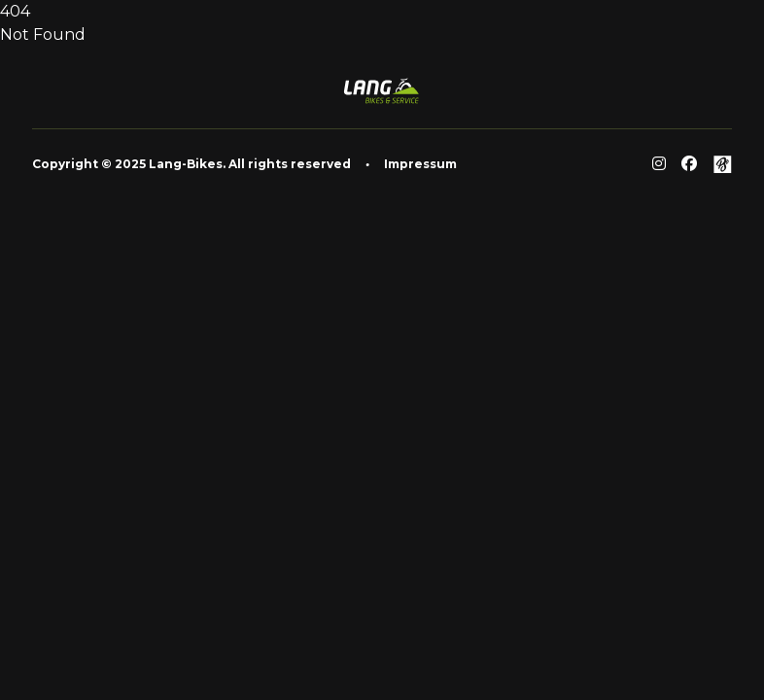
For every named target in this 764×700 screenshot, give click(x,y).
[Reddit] (659, 164)
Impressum (420, 164)
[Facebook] (689, 164)
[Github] (722, 164)
